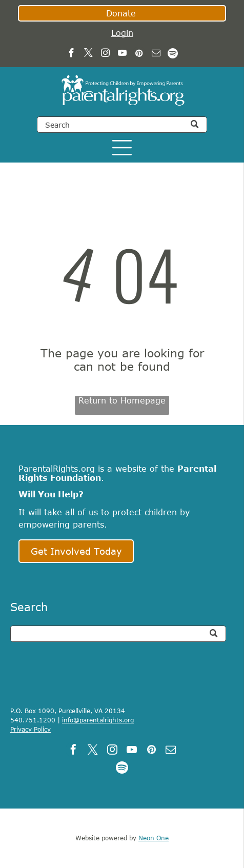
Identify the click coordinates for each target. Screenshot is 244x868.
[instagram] (105, 54)
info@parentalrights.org (98, 720)
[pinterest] (139, 54)
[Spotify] (173, 54)
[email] (156, 54)
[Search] (122, 125)
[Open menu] (122, 148)
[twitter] (88, 54)
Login (122, 33)
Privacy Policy (30, 729)
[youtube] (122, 54)
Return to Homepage (122, 400)
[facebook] (72, 54)
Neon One (154, 838)
